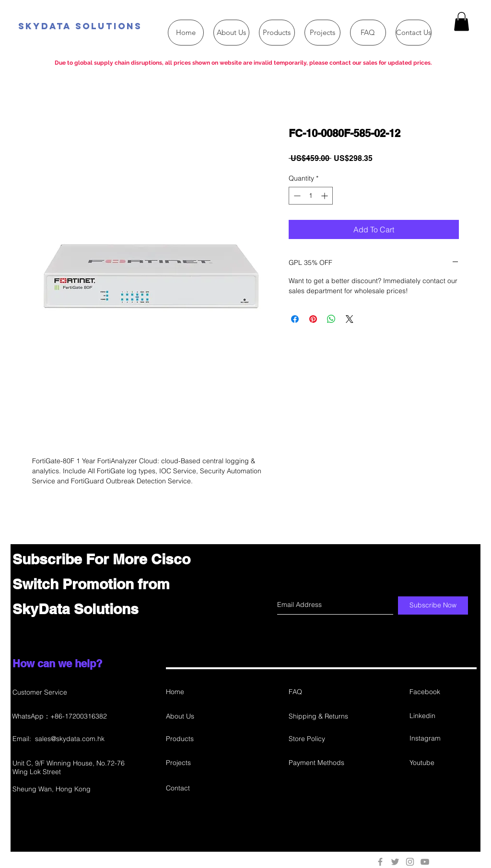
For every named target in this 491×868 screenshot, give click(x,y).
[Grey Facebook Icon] (380, 862)
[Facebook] (444, 692)
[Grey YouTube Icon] (425, 862)
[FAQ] (323, 692)
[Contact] (200, 789)
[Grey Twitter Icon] (395, 862)
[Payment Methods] (323, 763)
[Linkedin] (444, 716)
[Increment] (325, 196)
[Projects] (200, 763)
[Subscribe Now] (433, 605)
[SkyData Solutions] (130, 27)
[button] (462, 21)
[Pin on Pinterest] (313, 319)
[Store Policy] (323, 739)
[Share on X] (350, 319)
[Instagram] (443, 739)
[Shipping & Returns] (323, 717)
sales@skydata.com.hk (70, 739)
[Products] (200, 739)
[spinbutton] (311, 196)
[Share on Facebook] (295, 319)
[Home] (200, 692)
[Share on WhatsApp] (331, 319)
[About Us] (200, 717)
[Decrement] (296, 196)
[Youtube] (444, 763)
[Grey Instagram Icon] (410, 862)
